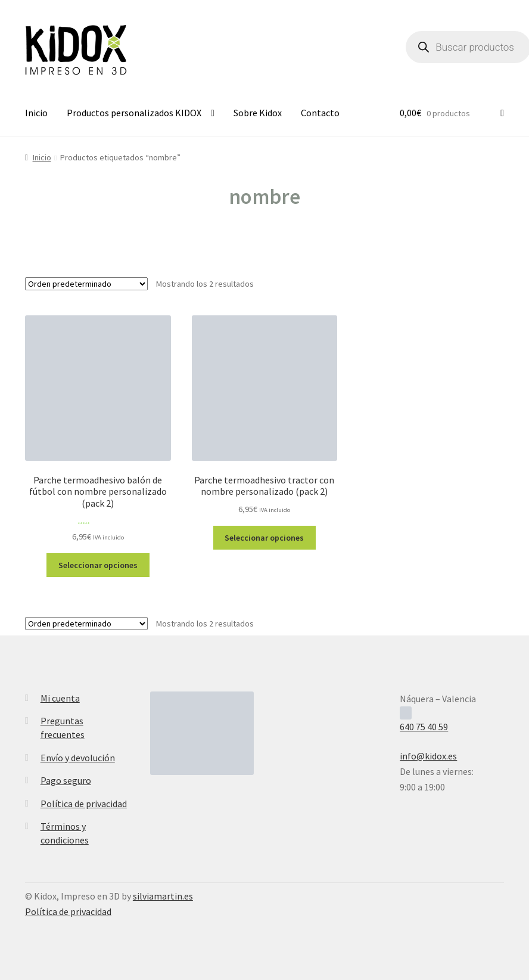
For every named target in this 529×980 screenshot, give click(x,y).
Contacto (320, 113)
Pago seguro (66, 780)
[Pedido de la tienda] (86, 284)
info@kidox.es (428, 756)
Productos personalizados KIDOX (134, 113)
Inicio (36, 113)
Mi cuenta (60, 698)
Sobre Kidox (258, 113)
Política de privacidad (84, 804)
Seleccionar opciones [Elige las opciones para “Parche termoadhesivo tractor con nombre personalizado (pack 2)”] (264, 538)
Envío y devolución (78, 758)
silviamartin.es (163, 896)
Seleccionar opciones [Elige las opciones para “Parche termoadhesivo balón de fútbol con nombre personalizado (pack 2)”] (98, 565)
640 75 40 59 (424, 727)
